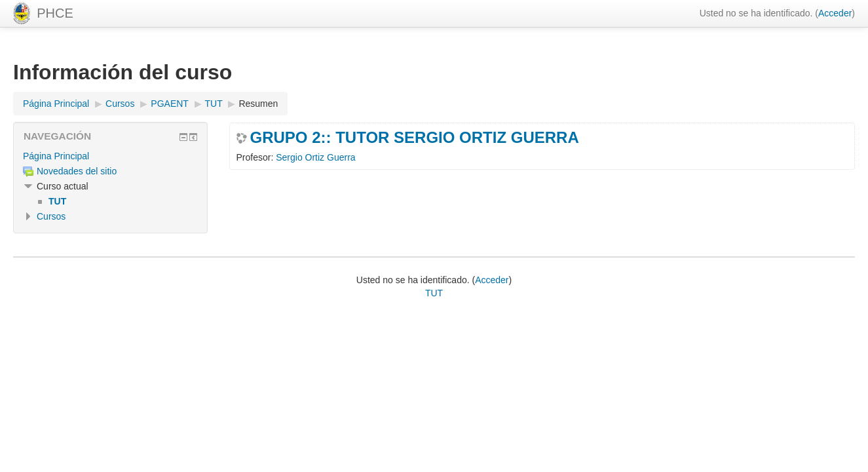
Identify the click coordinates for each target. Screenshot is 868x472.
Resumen (258, 104)
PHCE (55, 13)
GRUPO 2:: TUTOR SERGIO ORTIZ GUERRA (415, 138)
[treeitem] (110, 156)
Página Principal (56, 156)
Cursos (51, 216)
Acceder (835, 13)
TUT (434, 293)
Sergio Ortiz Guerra (315, 157)
